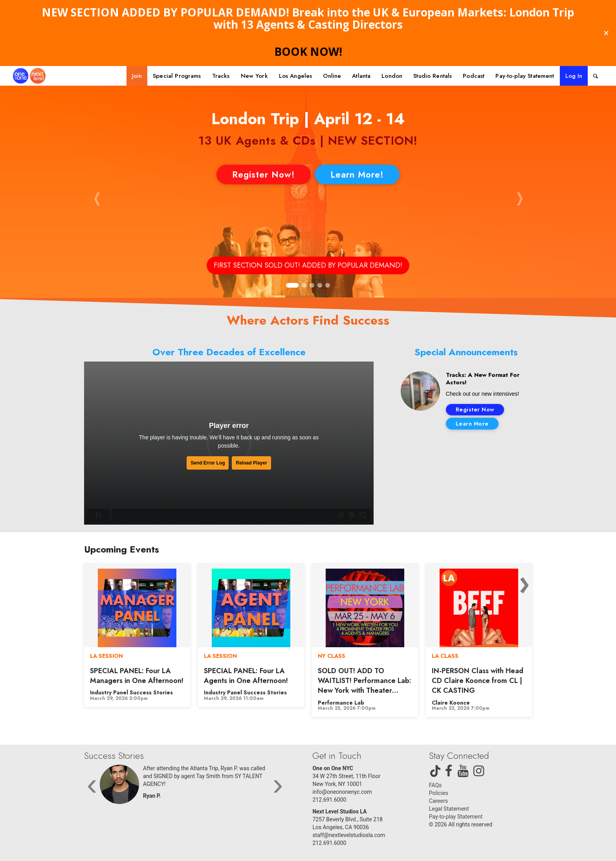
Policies (439, 793)
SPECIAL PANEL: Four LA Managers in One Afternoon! (137, 676)
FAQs (435, 785)
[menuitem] (137, 76)
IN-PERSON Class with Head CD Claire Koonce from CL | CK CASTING (478, 681)
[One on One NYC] (29, 76)
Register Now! (264, 174)
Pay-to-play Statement (456, 817)
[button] (97, 198)
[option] (137, 635)
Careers (438, 801)
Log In (574, 76)
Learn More (472, 424)
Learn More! (357, 174)
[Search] (596, 76)
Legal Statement (449, 809)
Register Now (475, 409)
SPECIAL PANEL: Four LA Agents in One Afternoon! (246, 676)
